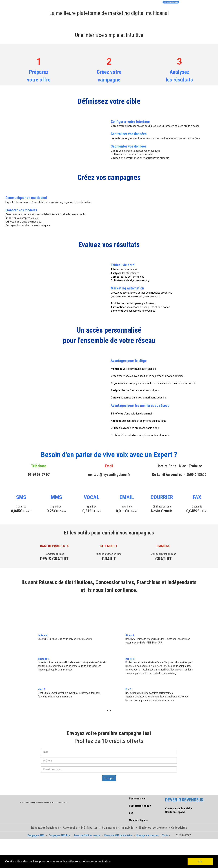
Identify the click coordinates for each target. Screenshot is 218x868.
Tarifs (165, 835)
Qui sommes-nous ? (140, 806)
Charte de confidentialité (179, 808)
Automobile (70, 828)
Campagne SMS (36, 835)
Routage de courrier (147, 835)
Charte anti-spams (175, 812)
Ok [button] (200, 862)
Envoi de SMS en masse (87, 835)
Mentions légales (139, 820)
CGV (131, 813)
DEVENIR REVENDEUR (184, 800)
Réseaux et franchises (45, 828)
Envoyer (109, 778)
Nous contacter (137, 799)
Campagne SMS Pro (59, 835)
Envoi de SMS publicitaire (118, 835)
